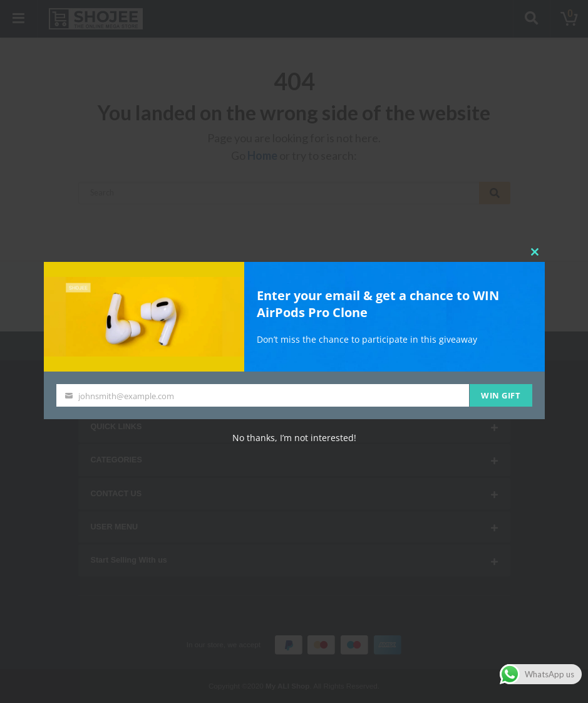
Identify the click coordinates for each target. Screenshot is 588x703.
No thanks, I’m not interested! (294, 438)
